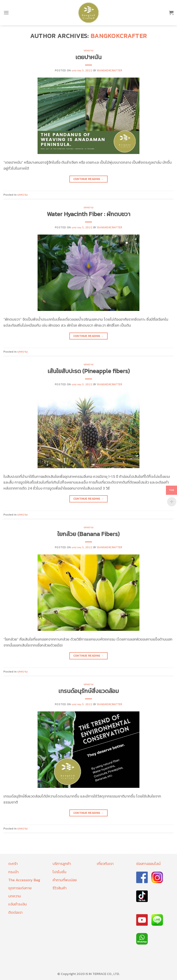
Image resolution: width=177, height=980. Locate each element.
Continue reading (89, 179)
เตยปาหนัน (88, 57)
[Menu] (6, 13)
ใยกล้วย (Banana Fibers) (88, 534)
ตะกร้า (13, 864)
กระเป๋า (13, 872)
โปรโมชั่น (59, 872)
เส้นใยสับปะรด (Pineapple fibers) (89, 371)
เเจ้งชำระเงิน (18, 904)
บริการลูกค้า (62, 864)
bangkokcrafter (119, 36)
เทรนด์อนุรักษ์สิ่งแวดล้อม (89, 691)
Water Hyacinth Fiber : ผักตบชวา (88, 214)
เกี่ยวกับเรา (105, 864)
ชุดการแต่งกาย (20, 888)
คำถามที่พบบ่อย (65, 880)
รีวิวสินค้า (60, 888)
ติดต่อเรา (15, 912)
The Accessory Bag (24, 880)
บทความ (88, 50)
